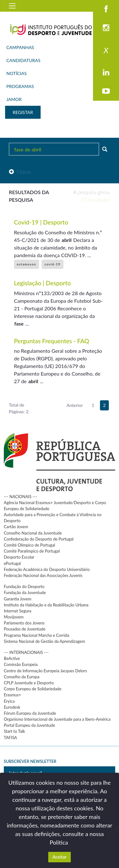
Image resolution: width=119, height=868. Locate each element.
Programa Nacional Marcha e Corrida (36, 635)
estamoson (26, 264)
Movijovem (14, 617)
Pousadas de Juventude (25, 629)
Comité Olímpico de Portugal (30, 545)
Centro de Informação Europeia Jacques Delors (45, 671)
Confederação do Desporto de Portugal (39, 539)
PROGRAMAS (20, 86)
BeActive (12, 658)
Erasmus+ (12, 695)
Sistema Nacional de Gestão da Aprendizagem (44, 641)
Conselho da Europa (22, 677)
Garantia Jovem (18, 599)
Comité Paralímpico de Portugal (32, 551)
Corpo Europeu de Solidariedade (33, 689)
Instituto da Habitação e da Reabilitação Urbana (46, 605)
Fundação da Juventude (25, 592)
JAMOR (14, 99)
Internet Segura (18, 611)
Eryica (9, 701)
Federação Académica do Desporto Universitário (47, 569)
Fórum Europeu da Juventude (30, 713)
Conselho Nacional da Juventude (33, 533)
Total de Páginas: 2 (19, 408)
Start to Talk (14, 731)
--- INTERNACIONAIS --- (26, 652)
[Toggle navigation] (12, 6)
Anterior (75, 405)
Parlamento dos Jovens (24, 623)
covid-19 (52, 264)
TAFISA (10, 738)
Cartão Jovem (16, 527)
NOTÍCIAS (17, 73)
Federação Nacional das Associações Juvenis (43, 575)
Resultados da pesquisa (29, 196)
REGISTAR (23, 112)
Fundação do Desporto (24, 586)
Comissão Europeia (21, 664)
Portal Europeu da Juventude (29, 725)
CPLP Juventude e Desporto (29, 683)
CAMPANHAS (20, 47)
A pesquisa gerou (92, 196)
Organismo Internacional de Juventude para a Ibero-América (57, 719)
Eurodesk (12, 707)
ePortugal (12, 563)
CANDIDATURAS (23, 60)
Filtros (20, 172)
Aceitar (59, 857)
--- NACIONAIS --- (20, 497)
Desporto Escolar (19, 557)
